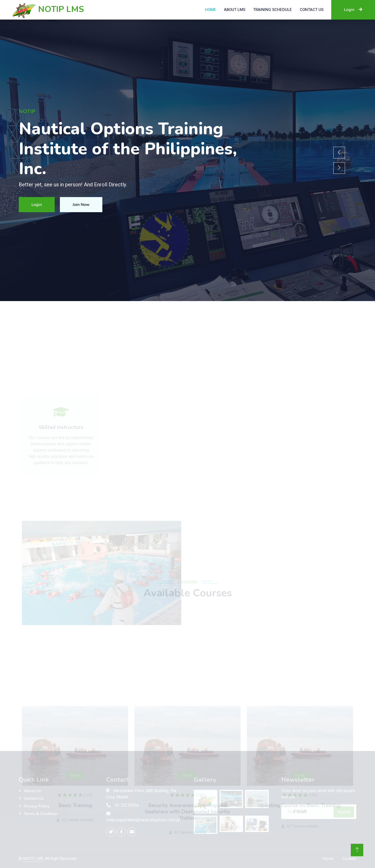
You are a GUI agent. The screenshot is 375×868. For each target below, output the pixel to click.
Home (211, 10)
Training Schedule (273, 10)
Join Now (81, 205)
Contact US (312, 10)
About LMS (235, 10)
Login (353, 10)
